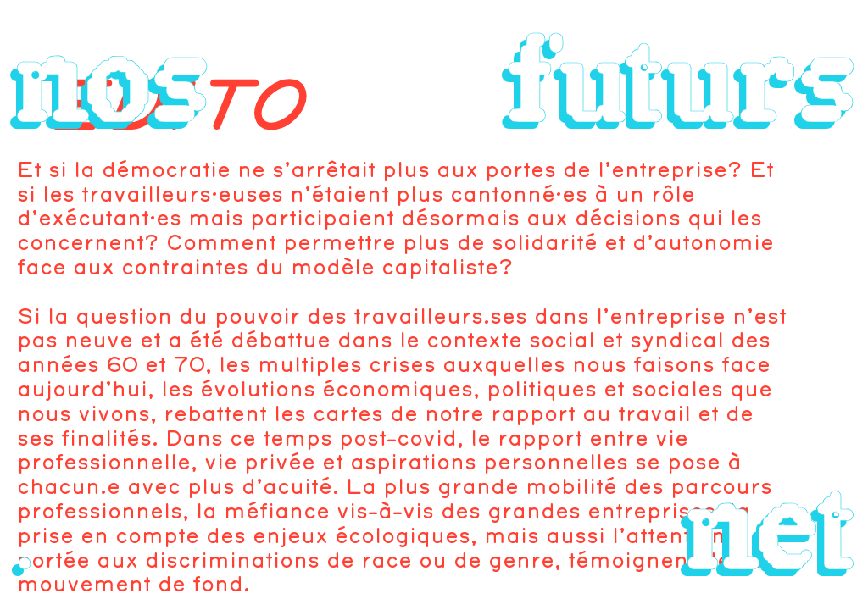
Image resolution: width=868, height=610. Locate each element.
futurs (680, 81)
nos (111, 81)
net (769, 529)
